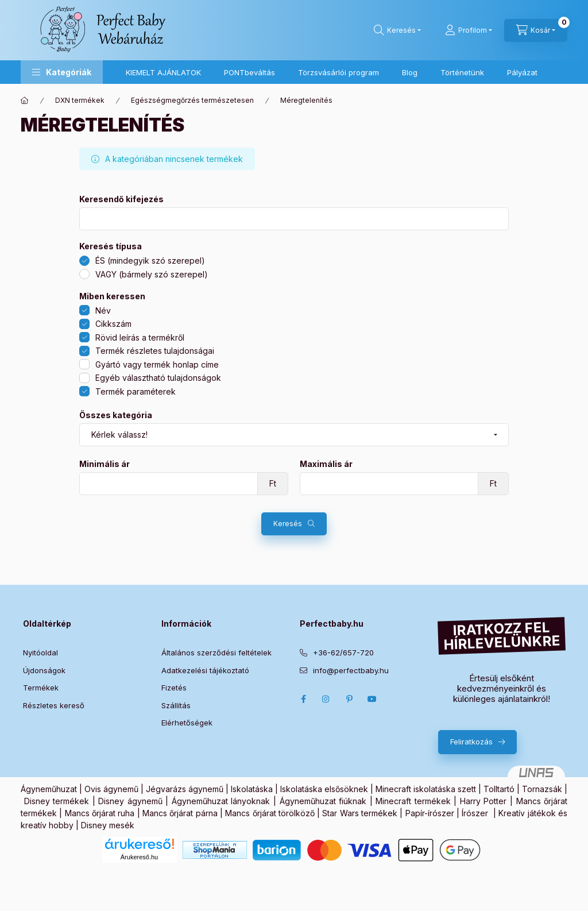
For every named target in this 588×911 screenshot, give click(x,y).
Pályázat (522, 72)
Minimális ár (105, 464)
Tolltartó (499, 789)
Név (103, 310)
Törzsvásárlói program (339, 72)
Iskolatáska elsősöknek (324, 789)
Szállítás (176, 705)
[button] (62, 72)
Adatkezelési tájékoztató (205, 670)
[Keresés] (397, 30)
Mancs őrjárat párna (180, 813)
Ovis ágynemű (111, 789)
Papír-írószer (430, 813)
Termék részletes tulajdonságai (155, 351)
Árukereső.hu (139, 857)
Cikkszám (113, 324)
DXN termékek (80, 100)
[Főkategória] (25, 101)
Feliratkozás (471, 742)
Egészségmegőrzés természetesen (192, 100)
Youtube (372, 699)
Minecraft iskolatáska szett (426, 789)
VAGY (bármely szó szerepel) (152, 274)
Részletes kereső (54, 705)
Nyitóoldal (40, 653)
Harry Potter (483, 801)
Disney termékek (57, 801)
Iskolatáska (252, 789)
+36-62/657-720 (343, 653)
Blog (410, 72)
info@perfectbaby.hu (351, 670)
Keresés (288, 524)
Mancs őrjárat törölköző (270, 813)
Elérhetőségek (187, 723)
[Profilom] (469, 30)
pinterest (349, 699)
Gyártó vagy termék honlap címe (157, 364)
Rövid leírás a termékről (140, 337)
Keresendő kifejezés (121, 199)
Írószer (475, 813)
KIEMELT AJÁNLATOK (163, 72)
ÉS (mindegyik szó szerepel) (150, 260)
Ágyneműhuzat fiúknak (323, 801)
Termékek (41, 688)
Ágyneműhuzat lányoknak (221, 801)
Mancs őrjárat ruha (100, 813)
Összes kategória (116, 415)
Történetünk (462, 72)
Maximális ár (326, 464)
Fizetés (174, 688)
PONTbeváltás (249, 72)
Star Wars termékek (360, 813)
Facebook (303, 699)
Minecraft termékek (413, 801)
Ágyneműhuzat (49, 789)
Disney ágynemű (130, 801)
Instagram (326, 699)
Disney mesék (108, 825)
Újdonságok (44, 670)
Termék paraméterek (136, 391)
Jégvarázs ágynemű (185, 789)
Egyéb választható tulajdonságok (158, 378)
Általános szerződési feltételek (216, 653)
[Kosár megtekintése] (536, 30)
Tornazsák (542, 789)
